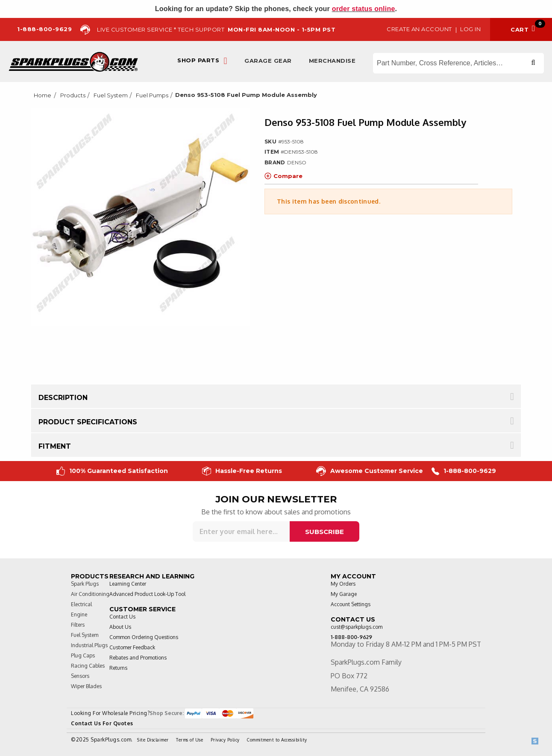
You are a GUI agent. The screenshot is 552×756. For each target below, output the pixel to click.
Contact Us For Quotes (102, 723)
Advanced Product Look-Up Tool (147, 594)
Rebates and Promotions (138, 658)
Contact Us (122, 617)
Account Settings (351, 604)
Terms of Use (189, 740)
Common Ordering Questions (144, 637)
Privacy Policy (225, 740)
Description (63, 398)
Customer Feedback (132, 647)
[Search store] (458, 63)
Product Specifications (88, 422)
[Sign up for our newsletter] (241, 531)
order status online (364, 9)
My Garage (344, 594)
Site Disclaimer (153, 740)
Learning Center (128, 584)
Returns (118, 668)
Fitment (55, 446)
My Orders (343, 584)
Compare (283, 176)
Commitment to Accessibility (277, 740)
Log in (470, 29)
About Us (120, 627)
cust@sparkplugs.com (357, 627)
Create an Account (419, 29)
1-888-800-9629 (464, 471)
